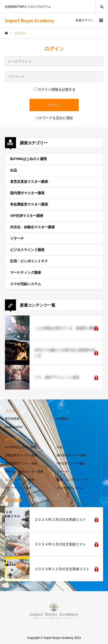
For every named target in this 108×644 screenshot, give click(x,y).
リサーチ (17, 238)
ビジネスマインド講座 (27, 250)
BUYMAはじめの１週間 (28, 159)
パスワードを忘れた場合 (54, 118)
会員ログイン (84, 20)
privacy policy (14, 427)
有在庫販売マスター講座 (29, 204)
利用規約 (62, 419)
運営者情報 (12, 419)
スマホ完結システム (26, 284)
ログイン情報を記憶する (55, 89)
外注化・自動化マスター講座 (32, 227)
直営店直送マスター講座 (29, 182)
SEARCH (102, 6)
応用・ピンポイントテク (29, 261)
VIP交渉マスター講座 (27, 216)
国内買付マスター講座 (27, 193)
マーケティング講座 (26, 272)
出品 (14, 170)
